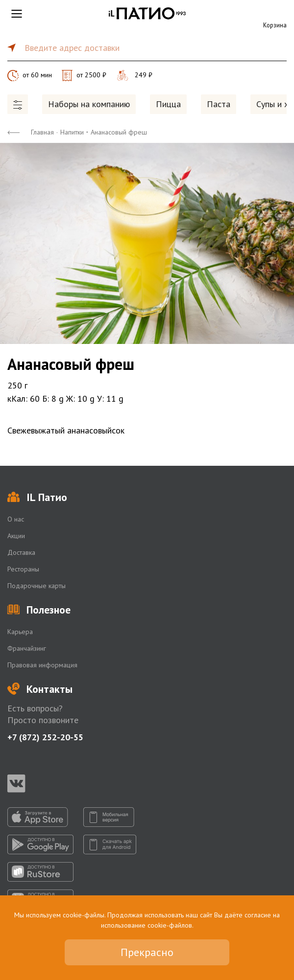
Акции (16, 536)
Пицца (168, 104)
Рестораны (23, 569)
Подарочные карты (37, 586)
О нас (16, 519)
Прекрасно (147, 952)
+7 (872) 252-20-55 (45, 737)
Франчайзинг (27, 648)
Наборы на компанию (89, 104)
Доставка (21, 552)
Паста (219, 104)
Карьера (20, 632)
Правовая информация (42, 665)
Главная (42, 132)
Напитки (72, 132)
